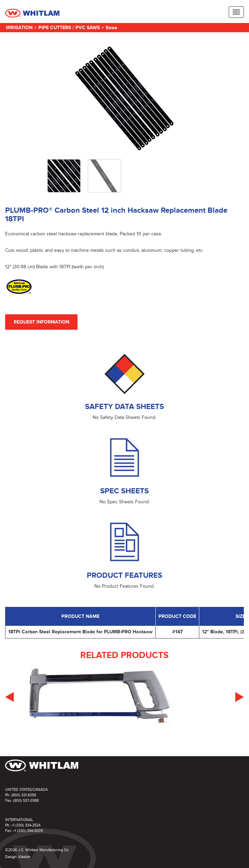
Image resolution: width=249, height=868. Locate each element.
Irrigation (19, 28)
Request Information (41, 322)
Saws (111, 28)
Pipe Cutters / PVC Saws (69, 28)
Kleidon (25, 857)
